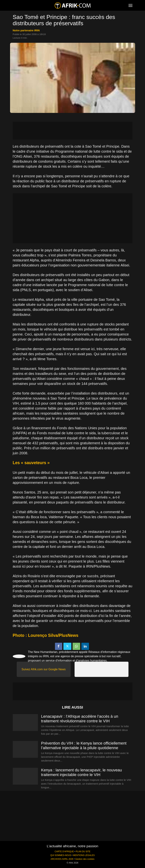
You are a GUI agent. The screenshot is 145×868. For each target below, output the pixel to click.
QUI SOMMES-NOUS (61, 855)
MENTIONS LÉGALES (84, 855)
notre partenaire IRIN (26, 30)
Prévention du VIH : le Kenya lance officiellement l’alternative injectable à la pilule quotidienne (84, 746)
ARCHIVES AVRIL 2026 (62, 859)
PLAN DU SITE (83, 852)
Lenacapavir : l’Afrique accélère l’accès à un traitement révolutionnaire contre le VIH (80, 719)
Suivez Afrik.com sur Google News (44, 669)
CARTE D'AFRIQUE (64, 852)
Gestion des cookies (85, 859)
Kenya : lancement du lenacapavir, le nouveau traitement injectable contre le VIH (82, 772)
